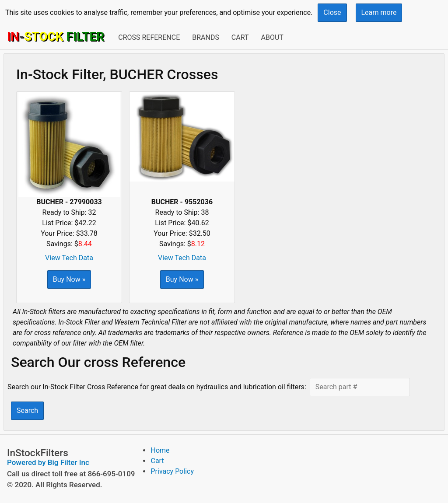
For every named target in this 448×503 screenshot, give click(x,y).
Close (332, 12)
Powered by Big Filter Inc (48, 462)
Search (27, 410)
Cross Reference (149, 37)
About (272, 37)
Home (160, 450)
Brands (206, 37)
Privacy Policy (172, 471)
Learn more (379, 12)
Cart (240, 37)
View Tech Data (69, 258)
